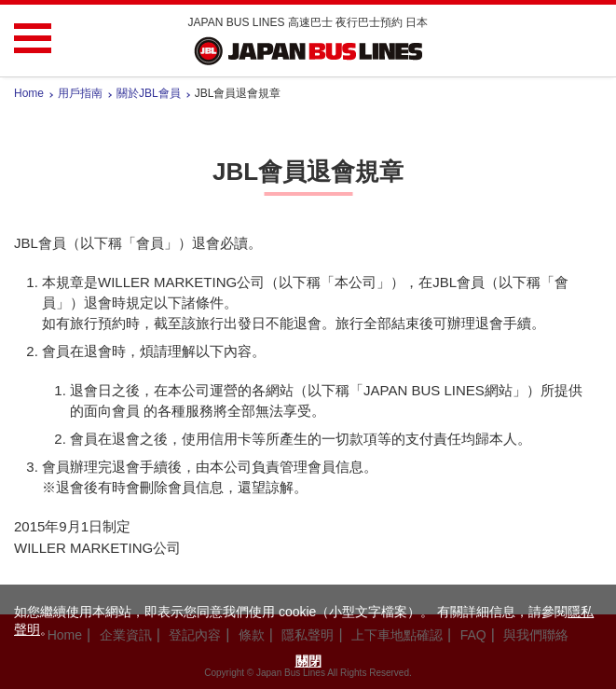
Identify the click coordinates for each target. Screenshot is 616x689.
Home (29, 93)
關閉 (308, 661)
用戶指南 (80, 93)
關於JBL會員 (149, 93)
